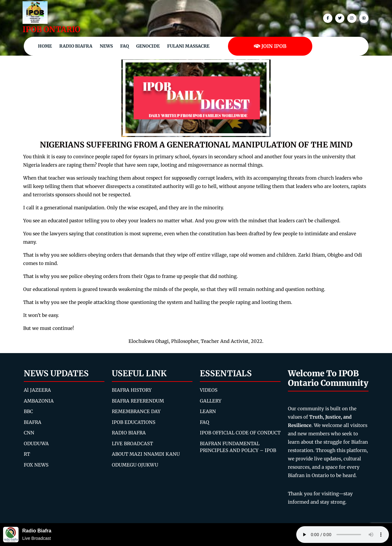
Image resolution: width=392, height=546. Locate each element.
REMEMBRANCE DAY (136, 411)
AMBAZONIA (39, 401)
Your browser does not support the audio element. (343, 535)
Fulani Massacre (188, 46)
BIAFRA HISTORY (132, 390)
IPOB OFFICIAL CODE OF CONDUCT (240, 433)
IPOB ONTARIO (51, 29)
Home (45, 46)
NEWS (106, 46)
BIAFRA (33, 422)
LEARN (208, 411)
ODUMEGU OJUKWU (135, 465)
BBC (28, 411)
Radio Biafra (76, 46)
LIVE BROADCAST (132, 444)
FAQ (124, 46)
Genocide (148, 46)
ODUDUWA (36, 444)
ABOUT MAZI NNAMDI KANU (146, 454)
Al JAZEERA (37, 390)
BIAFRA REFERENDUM (138, 401)
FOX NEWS (36, 465)
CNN (29, 433)
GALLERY (211, 401)
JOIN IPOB (270, 46)
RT (27, 454)
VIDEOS (209, 390)
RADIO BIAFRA (129, 433)
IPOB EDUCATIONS (134, 422)
